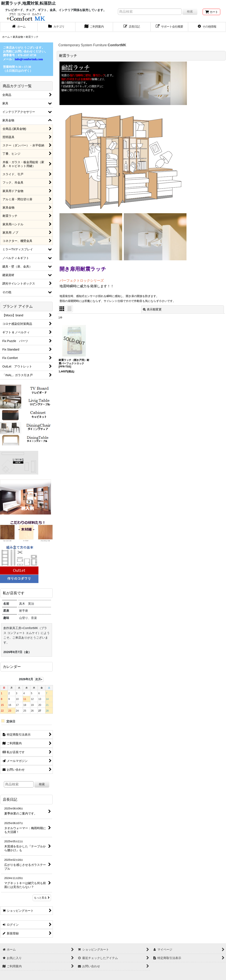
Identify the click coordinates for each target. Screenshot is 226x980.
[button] (207, 27)
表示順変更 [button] (152, 309)
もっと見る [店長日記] (42, 898)
